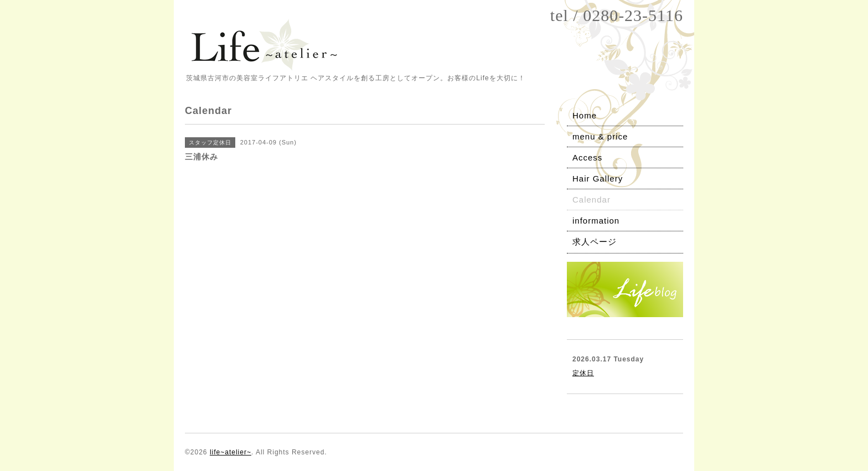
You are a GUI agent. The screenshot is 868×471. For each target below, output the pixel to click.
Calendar (591, 200)
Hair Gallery (598, 178)
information (596, 221)
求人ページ (595, 242)
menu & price (600, 136)
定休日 (583, 373)
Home (585, 115)
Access (587, 157)
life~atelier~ (231, 452)
